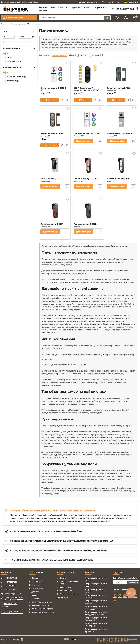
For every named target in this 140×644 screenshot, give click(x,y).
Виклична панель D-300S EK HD (55, 90)
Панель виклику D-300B (55, 180)
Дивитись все (62, 598)
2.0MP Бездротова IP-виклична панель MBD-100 (88, 90)
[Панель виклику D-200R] (55, 210)
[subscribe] (126, 582)
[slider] (4, 42)
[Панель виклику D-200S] (121, 165)
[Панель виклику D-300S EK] (88, 120)
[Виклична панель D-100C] (55, 120)
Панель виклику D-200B (88, 225)
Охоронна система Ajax (69, 594)
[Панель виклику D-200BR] (88, 165)
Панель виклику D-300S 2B (121, 135)
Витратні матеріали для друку (69, 583)
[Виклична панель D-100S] (121, 74)
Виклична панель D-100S (121, 89)
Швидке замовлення (62, 100)
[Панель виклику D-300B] (55, 165)
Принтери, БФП (66, 587)
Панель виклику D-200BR (88, 180)
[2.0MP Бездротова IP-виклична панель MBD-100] (88, 74)
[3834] (25, 37)
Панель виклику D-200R (55, 225)
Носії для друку (66, 590)
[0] (9, 37)
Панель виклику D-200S (121, 180)
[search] (75, 18)
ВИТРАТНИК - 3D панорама (9, 605)
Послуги (63, 578)
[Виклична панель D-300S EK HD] (55, 74)
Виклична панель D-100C (55, 135)
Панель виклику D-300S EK (88, 135)
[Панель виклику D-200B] (88, 210)
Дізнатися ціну (83, 141)
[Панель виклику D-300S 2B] (121, 120)
